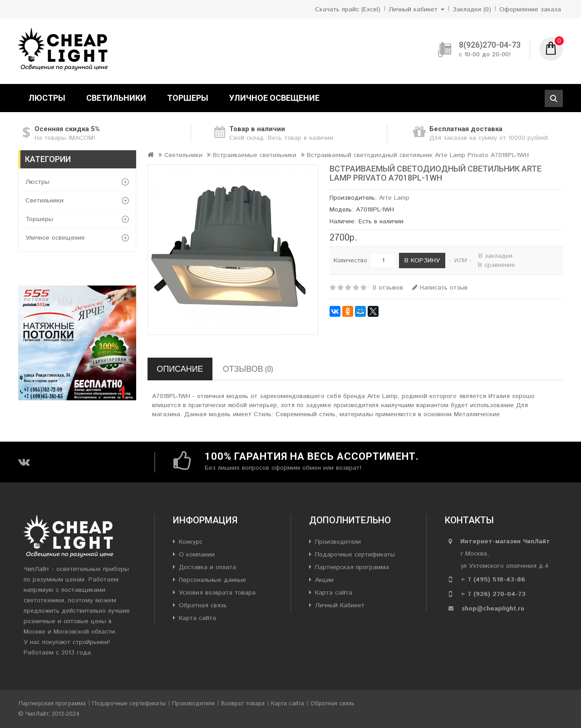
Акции (324, 580)
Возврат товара (243, 704)
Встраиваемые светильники (255, 155)
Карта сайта (197, 618)
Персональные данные (212, 580)
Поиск (554, 98)
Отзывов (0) (248, 369)
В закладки (495, 256)
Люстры (47, 98)
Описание (180, 369)
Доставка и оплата (207, 567)
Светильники (116, 98)
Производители (338, 542)
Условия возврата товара (217, 593)
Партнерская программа (352, 567)
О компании (197, 555)
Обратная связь (203, 605)
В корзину (422, 261)
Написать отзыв (440, 288)
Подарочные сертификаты (355, 555)
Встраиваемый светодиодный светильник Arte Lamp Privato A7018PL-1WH (418, 155)
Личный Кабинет (340, 605)
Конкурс (191, 542)
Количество (350, 261)
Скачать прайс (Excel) (348, 10)
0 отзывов (388, 288)
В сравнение (497, 265)
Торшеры (188, 98)
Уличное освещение (274, 98)
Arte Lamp (394, 198)
